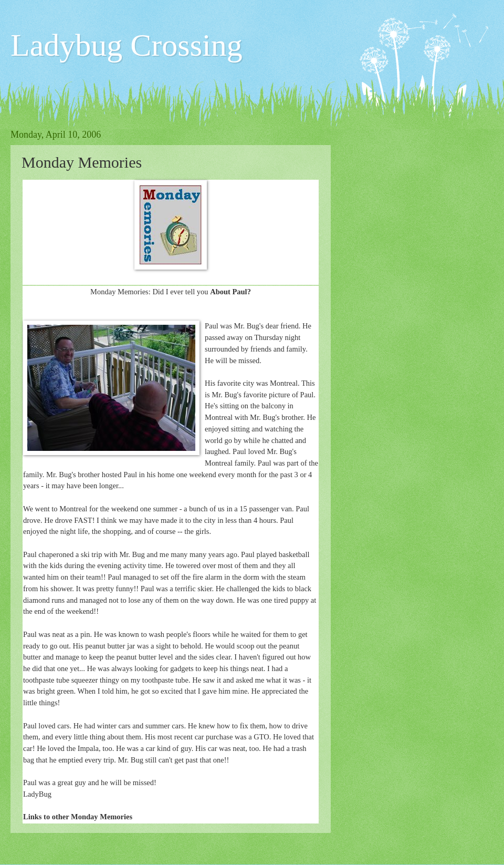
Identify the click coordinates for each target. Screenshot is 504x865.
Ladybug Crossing (127, 45)
